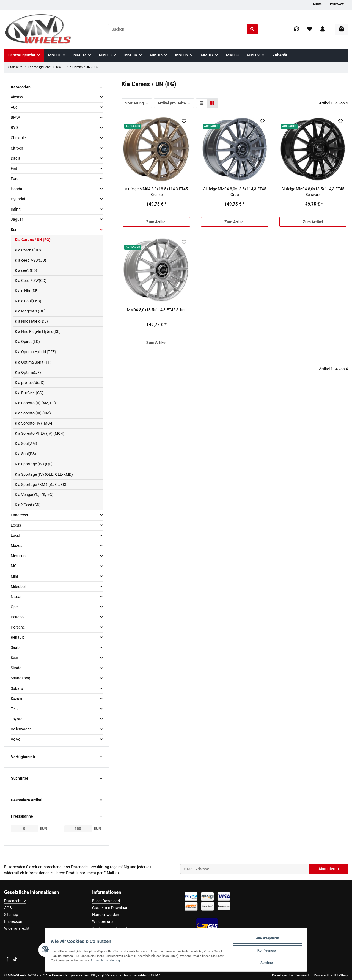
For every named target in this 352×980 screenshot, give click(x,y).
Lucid (15, 535)
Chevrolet (19, 138)
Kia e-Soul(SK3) (28, 301)
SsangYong (20, 678)
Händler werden (106, 915)
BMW (15, 117)
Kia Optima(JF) (28, 372)
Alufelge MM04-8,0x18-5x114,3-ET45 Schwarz (313, 192)
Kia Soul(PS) (25, 454)
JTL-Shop (340, 975)
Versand (112, 975)
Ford (15, 179)
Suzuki (16, 699)
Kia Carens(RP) (28, 250)
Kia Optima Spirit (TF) (33, 362)
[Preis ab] (24, 829)
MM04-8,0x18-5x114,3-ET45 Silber (156, 310)
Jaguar (17, 219)
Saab (15, 647)
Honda (16, 189)
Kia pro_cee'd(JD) (30, 383)
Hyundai (18, 199)
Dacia (16, 158)
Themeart (302, 975)
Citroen (17, 148)
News (317, 5)
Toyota (17, 719)
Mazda (17, 546)
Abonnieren (329, 869)
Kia (14, 229)
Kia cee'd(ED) (26, 270)
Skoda (16, 668)
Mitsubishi (20, 586)
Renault (17, 637)
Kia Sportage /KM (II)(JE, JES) (41, 485)
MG (14, 566)
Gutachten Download (110, 908)
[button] (323, 29)
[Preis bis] (78, 829)
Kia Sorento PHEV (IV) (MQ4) (40, 433)
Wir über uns (103, 921)
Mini (14, 576)
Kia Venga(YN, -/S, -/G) (34, 495)
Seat (15, 658)
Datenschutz (15, 901)
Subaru (17, 688)
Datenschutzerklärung (90, 867)
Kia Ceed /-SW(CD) (31, 281)
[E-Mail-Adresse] (245, 869)
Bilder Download (106, 901)
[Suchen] (178, 29)
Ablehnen (288, 962)
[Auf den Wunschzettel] (184, 121)
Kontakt (337, 5)
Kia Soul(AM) (26, 444)
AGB (8, 908)
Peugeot (18, 617)
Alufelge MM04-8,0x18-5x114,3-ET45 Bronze (156, 192)
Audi (15, 107)
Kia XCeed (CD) (28, 505)
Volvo (16, 739)
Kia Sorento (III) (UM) (33, 413)
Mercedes (19, 556)
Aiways (17, 97)
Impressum (14, 921)
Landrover (20, 515)
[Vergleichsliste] (296, 29)
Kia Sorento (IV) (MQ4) (34, 423)
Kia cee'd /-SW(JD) (31, 260)
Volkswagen (21, 729)
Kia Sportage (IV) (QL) (34, 464)
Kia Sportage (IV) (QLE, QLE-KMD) (44, 474)
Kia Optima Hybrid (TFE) (35, 352)
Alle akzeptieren (288, 935)
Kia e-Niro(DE (26, 291)
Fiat (14, 168)
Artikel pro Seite (172, 103)
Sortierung (134, 103)
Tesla (15, 709)
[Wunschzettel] (310, 29)
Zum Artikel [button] (156, 222)
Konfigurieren (288, 948)
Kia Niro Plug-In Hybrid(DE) (38, 331)
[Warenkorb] (341, 29)
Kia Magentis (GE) (30, 311)
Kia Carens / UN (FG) (33, 240)
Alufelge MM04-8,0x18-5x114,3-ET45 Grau (235, 192)
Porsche (18, 627)
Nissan (17, 597)
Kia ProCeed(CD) (29, 393)
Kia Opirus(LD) (27, 342)
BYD (14, 128)
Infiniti (16, 209)
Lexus (16, 525)
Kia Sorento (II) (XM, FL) (35, 403)
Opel (15, 607)
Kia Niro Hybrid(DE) (31, 321)
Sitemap (11, 915)
